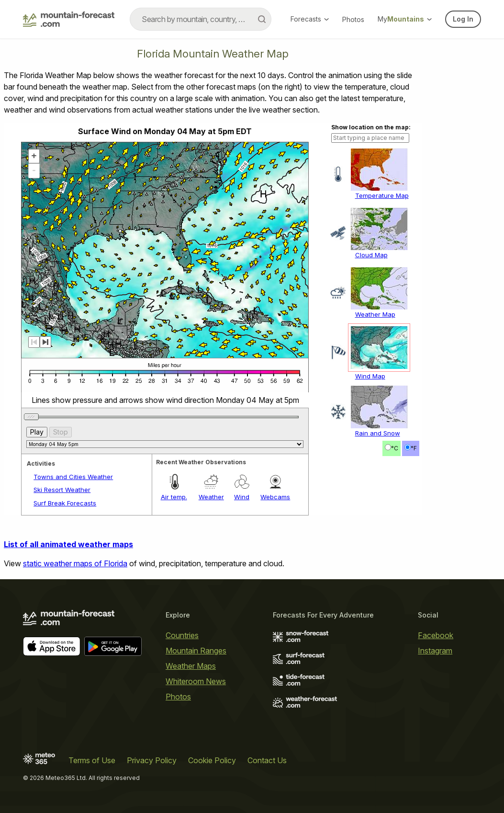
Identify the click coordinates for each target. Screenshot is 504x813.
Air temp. (174, 497)
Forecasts (310, 19)
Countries (182, 635)
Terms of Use (92, 760)
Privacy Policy (152, 760)
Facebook (436, 635)
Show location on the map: (371, 127)
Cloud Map (371, 255)
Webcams (275, 497)
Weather (211, 497)
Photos (353, 19)
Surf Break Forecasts (65, 503)
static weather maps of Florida (75, 563)
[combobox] (201, 19)
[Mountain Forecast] (69, 19)
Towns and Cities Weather (73, 477)
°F (414, 448)
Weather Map (375, 314)
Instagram (435, 651)
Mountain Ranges (196, 651)
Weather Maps (191, 666)
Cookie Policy (212, 760)
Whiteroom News (196, 681)
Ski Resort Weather (62, 490)
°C (395, 448)
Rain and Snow (378, 433)
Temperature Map (382, 195)
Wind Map (370, 376)
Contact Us (267, 760)
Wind (242, 497)
